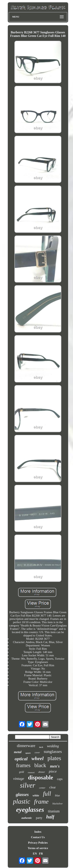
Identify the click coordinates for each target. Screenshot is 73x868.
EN (35, 854)
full (47, 794)
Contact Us (38, 837)
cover (37, 753)
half (50, 817)
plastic (22, 801)
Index (38, 832)
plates (54, 758)
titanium (54, 811)
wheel (38, 758)
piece (53, 771)
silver (28, 785)
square (28, 753)
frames (23, 765)
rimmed (31, 772)
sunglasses (53, 751)
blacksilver (58, 804)
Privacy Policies (38, 843)
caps (60, 779)
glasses (22, 795)
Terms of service (38, 848)
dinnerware (26, 746)
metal (18, 752)
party (39, 818)
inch (41, 747)
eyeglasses (30, 810)
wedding (53, 746)
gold (22, 772)
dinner (42, 772)
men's (55, 766)
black (40, 765)
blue (57, 795)
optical (21, 759)
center (42, 788)
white (36, 795)
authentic (27, 818)
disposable (41, 777)
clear (52, 787)
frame (41, 801)
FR (41, 854)
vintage (19, 779)
